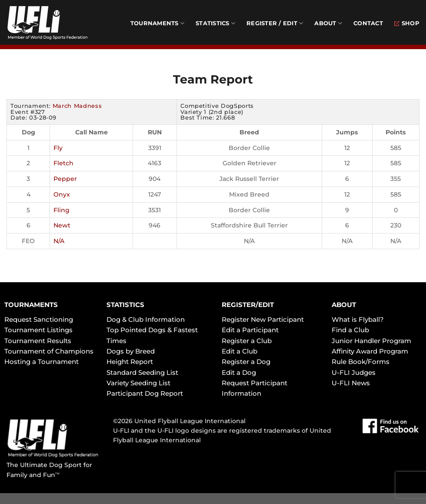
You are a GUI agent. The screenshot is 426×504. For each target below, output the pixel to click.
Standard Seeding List (142, 372)
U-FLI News (351, 383)
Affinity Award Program (370, 351)
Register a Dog (246, 362)
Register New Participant (263, 319)
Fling (62, 210)
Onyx (62, 194)
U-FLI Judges (354, 372)
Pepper (65, 179)
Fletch (63, 163)
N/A (59, 241)
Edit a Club (240, 351)
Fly (58, 148)
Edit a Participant (250, 330)
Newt (62, 225)
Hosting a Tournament (42, 362)
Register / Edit (275, 23)
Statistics (215, 23)
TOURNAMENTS (31, 305)
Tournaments (157, 23)
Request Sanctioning (39, 319)
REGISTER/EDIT (248, 305)
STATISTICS (125, 305)
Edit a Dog (239, 372)
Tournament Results (38, 341)
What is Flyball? (358, 319)
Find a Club (350, 330)
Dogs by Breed (131, 351)
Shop (407, 23)
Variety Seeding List (138, 383)
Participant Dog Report (145, 393)
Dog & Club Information (146, 319)
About (328, 23)
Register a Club (247, 341)
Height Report (130, 362)
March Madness (77, 106)
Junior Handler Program (371, 341)
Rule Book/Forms (361, 362)
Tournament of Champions (49, 351)
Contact (368, 23)
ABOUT (344, 305)
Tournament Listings (38, 330)
